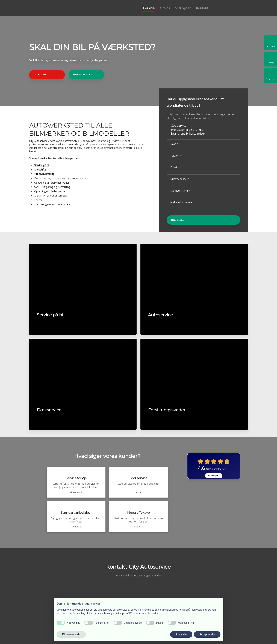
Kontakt (202, 8)
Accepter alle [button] (207, 634)
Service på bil (42, 165)
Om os (165, 8)
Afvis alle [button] (181, 634)
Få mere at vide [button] (71, 634)
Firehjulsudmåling (44, 174)
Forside (149, 8)
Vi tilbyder (183, 8)
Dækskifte (40, 170)
